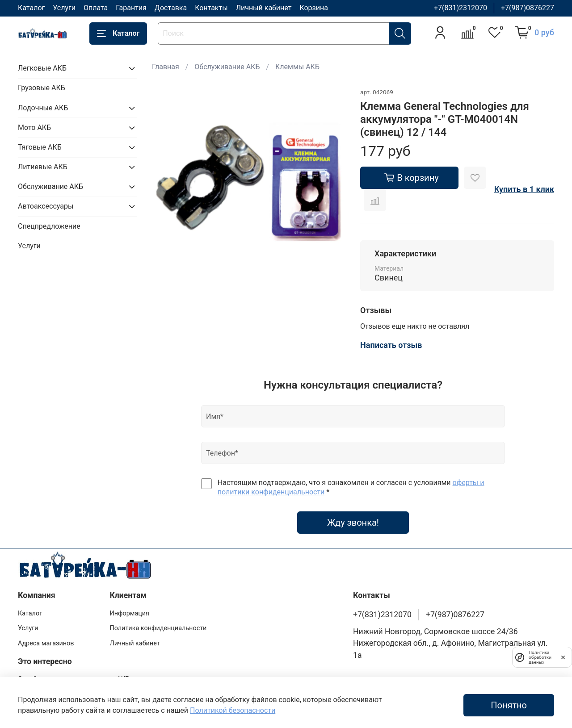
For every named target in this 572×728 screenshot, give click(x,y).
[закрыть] (563, 657)
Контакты (211, 8)
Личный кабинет (264, 8)
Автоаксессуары (46, 206)
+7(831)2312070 (461, 8)
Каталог (31, 8)
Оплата (96, 8)
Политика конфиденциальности (158, 628)
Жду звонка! (353, 523)
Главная (166, 67)
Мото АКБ (34, 128)
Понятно (509, 705)
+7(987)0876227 (528, 8)
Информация (129, 613)
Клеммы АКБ (297, 67)
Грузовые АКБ (42, 88)
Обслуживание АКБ (227, 67)
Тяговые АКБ (40, 147)
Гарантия (131, 8)
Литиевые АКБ (43, 167)
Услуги (64, 8)
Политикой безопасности (233, 710)
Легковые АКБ (42, 68)
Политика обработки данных (538, 657)
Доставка (171, 8)
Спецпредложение (49, 226)
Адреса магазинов (46, 643)
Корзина (313, 8)
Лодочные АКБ (43, 108)
